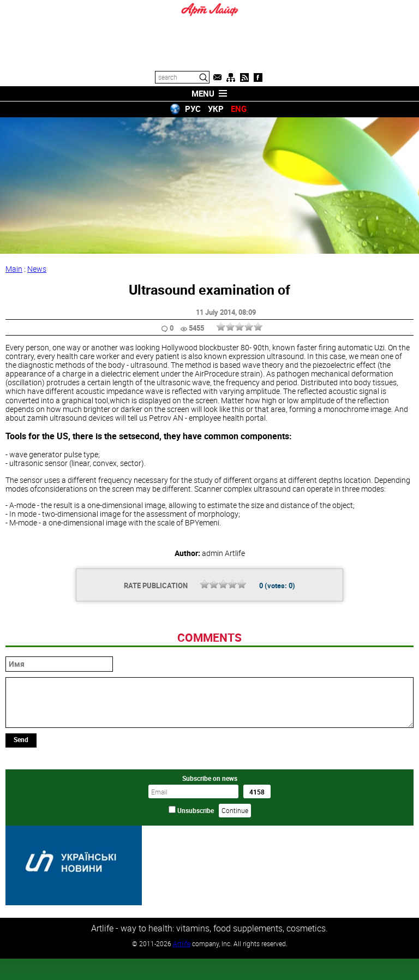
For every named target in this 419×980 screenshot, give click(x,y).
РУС (193, 109)
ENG (239, 109)
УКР (216, 109)
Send (21, 814)
